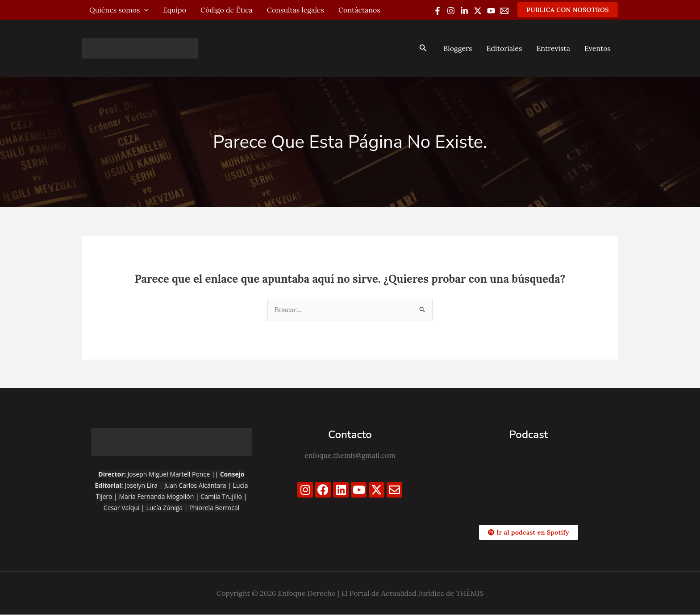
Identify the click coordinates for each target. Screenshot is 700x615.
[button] (568, 10)
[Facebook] (437, 11)
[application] (144, 10)
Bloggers (458, 48)
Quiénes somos (119, 10)
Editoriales (504, 48)
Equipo (175, 10)
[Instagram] (451, 11)
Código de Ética (227, 10)
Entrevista (553, 48)
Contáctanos (359, 10)
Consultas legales (296, 10)
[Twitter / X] (478, 11)
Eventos (598, 48)
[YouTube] (491, 11)
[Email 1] (504, 11)
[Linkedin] (464, 11)
